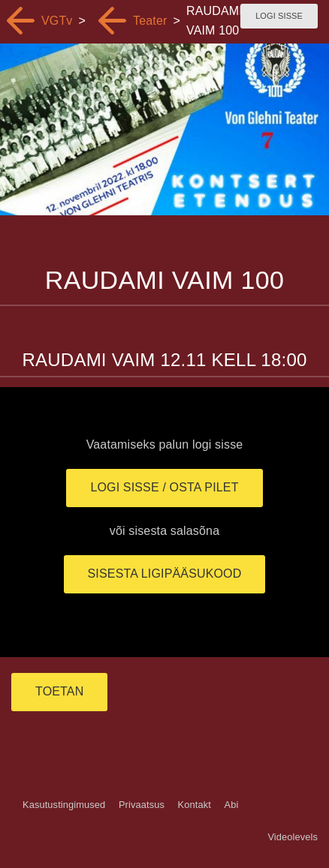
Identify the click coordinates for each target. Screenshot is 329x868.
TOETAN (59, 691)
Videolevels (293, 837)
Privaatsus (142, 805)
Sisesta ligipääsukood (165, 574)
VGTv (57, 21)
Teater (150, 21)
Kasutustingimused (64, 805)
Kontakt (195, 805)
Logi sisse (279, 16)
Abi (231, 805)
